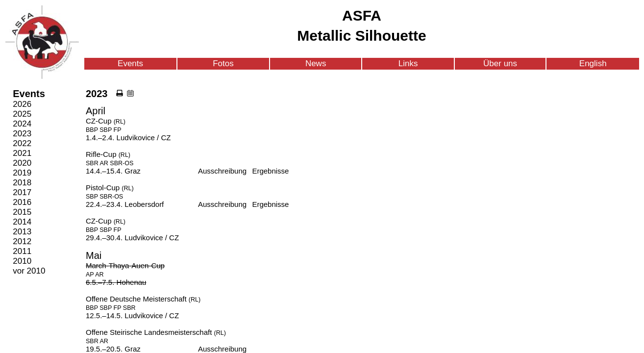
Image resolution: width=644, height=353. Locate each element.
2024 (22, 124)
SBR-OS (122, 163)
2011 (22, 251)
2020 (22, 163)
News (316, 63)
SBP (106, 130)
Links (408, 63)
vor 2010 (29, 271)
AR (104, 163)
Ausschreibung (222, 171)
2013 (22, 232)
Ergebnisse (270, 171)
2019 (22, 173)
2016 (22, 202)
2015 (22, 212)
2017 (22, 192)
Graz (133, 171)
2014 (22, 222)
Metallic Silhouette (361, 36)
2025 (22, 114)
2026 (22, 104)
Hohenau (132, 282)
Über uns (500, 63)
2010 (22, 261)
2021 (22, 153)
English (593, 63)
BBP (92, 130)
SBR (92, 163)
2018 (22, 183)
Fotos (223, 63)
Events (130, 63)
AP (90, 275)
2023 (22, 134)
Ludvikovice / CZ (144, 138)
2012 (22, 241)
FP (118, 130)
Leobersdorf (144, 204)
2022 (22, 143)
